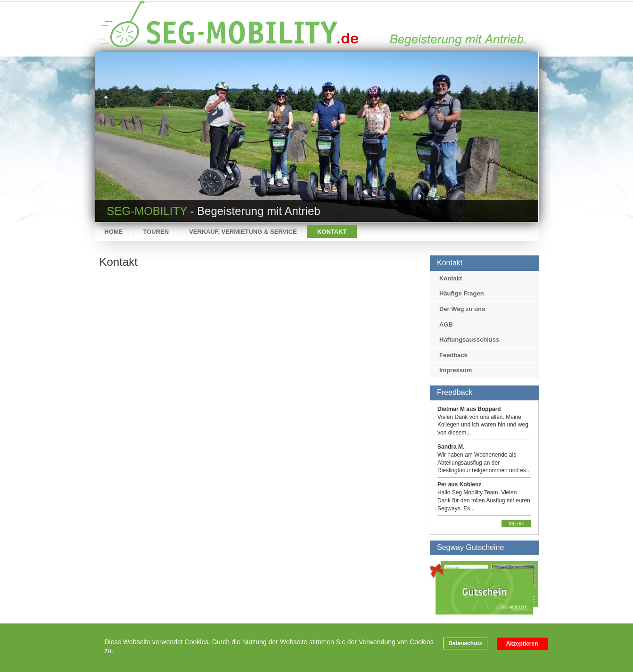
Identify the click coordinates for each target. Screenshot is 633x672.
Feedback (453, 355)
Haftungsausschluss (469, 340)
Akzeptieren (522, 644)
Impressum (456, 370)
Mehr (516, 524)
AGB (446, 324)
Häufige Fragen (462, 293)
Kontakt (332, 232)
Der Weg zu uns (462, 309)
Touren (156, 232)
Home (114, 232)
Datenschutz (465, 643)
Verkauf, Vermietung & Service (243, 232)
